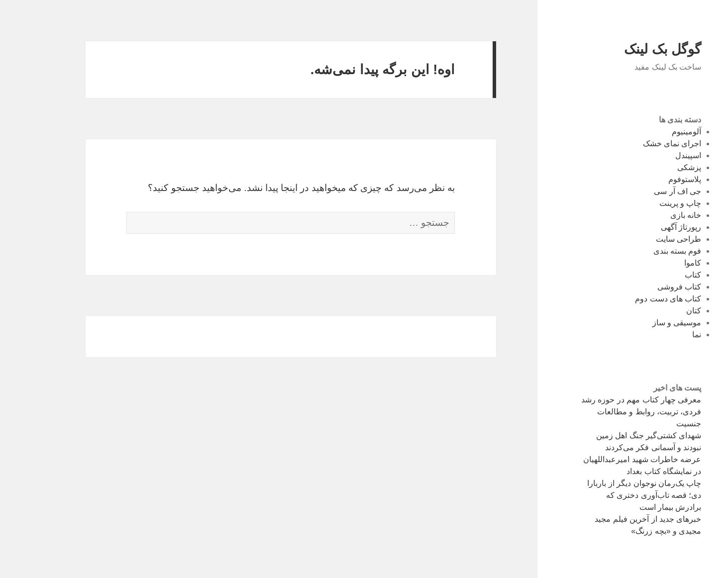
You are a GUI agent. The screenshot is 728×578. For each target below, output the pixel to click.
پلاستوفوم (655, 179)
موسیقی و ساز (648, 323)
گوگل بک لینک (633, 49)
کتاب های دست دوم (639, 299)
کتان (664, 311)
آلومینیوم (657, 132)
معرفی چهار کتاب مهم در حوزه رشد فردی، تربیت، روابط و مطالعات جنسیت (612, 412)
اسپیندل (659, 155)
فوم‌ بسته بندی (648, 251)
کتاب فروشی (650, 287)
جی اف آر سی (648, 191)
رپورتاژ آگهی (652, 227)
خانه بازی (656, 215)
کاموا (663, 263)
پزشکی (660, 167)
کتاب (664, 275)
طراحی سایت (649, 239)
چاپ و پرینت (651, 203)
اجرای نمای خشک (643, 144)
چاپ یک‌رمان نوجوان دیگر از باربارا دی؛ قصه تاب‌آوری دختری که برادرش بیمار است (615, 495)
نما (667, 335)
